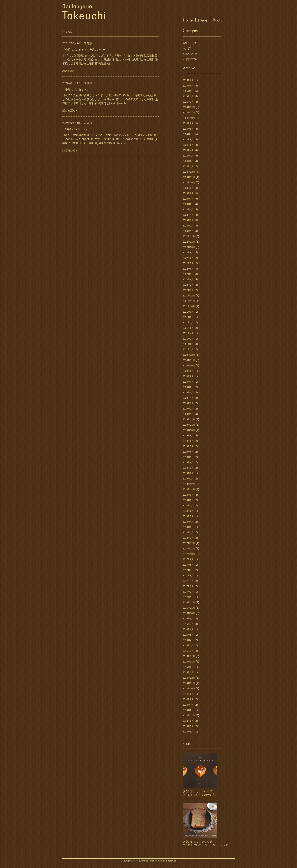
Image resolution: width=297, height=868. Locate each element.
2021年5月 (188, 328)
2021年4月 (188, 333)
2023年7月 (188, 199)
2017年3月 (188, 586)
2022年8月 (188, 258)
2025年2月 (188, 97)
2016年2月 (188, 646)
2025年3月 (188, 91)
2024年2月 (188, 161)
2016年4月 (188, 640)
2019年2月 (188, 473)
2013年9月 (188, 721)
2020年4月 (188, 398)
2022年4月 (188, 280)
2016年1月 (188, 651)
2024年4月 (188, 150)
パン (185, 49)
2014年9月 (188, 694)
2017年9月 (188, 559)
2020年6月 (188, 387)
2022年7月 (188, 263)
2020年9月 (188, 371)
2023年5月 (188, 210)
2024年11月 (189, 113)
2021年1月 (188, 350)
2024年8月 (188, 129)
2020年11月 (189, 360)
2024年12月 (189, 107)
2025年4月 (188, 86)
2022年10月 (189, 247)
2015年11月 (189, 662)
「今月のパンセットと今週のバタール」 (87, 50)
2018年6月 (188, 511)
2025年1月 (188, 102)
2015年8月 (188, 667)
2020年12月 (189, 355)
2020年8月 (188, 376)
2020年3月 (188, 403)
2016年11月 (189, 608)
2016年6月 (188, 629)
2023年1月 (188, 231)
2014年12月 (189, 678)
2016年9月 (188, 619)
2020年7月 (188, 382)
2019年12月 (189, 419)
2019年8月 (188, 441)
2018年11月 (189, 489)
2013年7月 (188, 726)
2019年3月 (188, 468)
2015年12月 (189, 656)
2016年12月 (189, 603)
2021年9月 (188, 312)
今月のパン (188, 54)
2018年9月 (188, 495)
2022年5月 (188, 274)
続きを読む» (70, 71)
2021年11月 (189, 301)
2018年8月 (188, 500)
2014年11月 (189, 683)
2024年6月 (188, 140)
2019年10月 (189, 430)
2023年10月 (189, 183)
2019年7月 (188, 446)
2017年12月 (189, 543)
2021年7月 (188, 323)
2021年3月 (188, 339)
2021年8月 (188, 317)
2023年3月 (188, 220)
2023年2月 (188, 226)
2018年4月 (188, 522)
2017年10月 (189, 554)
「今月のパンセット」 (76, 89)
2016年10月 (189, 613)
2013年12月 (189, 716)
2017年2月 (188, 592)
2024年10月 (189, 118)
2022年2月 (188, 285)
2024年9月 (188, 123)
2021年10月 (189, 306)
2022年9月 (188, 253)
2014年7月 (188, 705)
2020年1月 (188, 414)
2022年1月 (188, 290)
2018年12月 (189, 484)
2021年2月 (188, 344)
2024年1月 (188, 166)
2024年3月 (188, 156)
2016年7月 (188, 624)
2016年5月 (188, 635)
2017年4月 (188, 581)
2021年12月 (189, 296)
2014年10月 (189, 689)
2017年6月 (188, 576)
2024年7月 (188, 134)
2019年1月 (188, 479)
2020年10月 (189, 366)
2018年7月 (188, 506)
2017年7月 (188, 570)
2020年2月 (188, 409)
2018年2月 (188, 533)
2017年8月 (188, 565)
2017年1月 (188, 597)
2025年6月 (188, 80)
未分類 (88, 43)
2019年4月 (188, 463)
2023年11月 (189, 177)
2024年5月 (188, 145)
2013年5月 (188, 732)
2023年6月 (188, 204)
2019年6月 (188, 452)
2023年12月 (189, 172)
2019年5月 (188, 457)
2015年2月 (188, 672)
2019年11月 (189, 425)
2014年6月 (188, 710)
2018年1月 (188, 538)
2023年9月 (188, 188)
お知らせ (187, 43)
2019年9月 (188, 436)
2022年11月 (189, 242)
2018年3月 (188, 527)
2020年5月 (188, 393)
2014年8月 (188, 699)
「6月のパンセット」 (75, 129)
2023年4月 (188, 215)
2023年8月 (188, 193)
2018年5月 (188, 516)
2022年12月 (189, 236)
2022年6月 (188, 269)
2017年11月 (189, 549)
